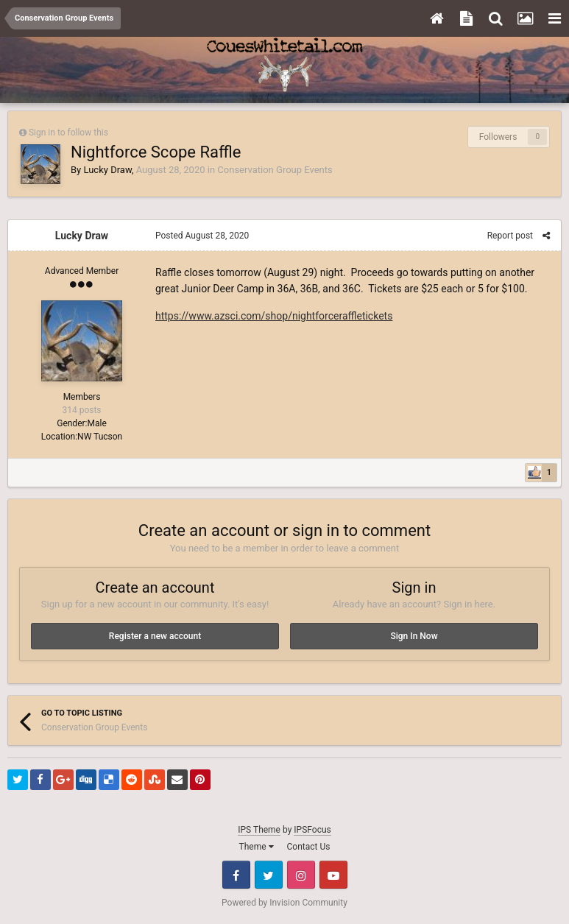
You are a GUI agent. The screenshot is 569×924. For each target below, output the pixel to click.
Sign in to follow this (68, 133)
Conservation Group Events (275, 170)
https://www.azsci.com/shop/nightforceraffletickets (274, 316)
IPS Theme (259, 830)
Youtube (333, 875)
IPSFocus (312, 830)
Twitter (269, 875)
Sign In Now (414, 636)
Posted (202, 236)
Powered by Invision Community (284, 903)
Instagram (301, 875)
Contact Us (309, 847)
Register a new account (155, 636)
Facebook (236, 875)
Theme (257, 847)
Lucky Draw (107, 170)
